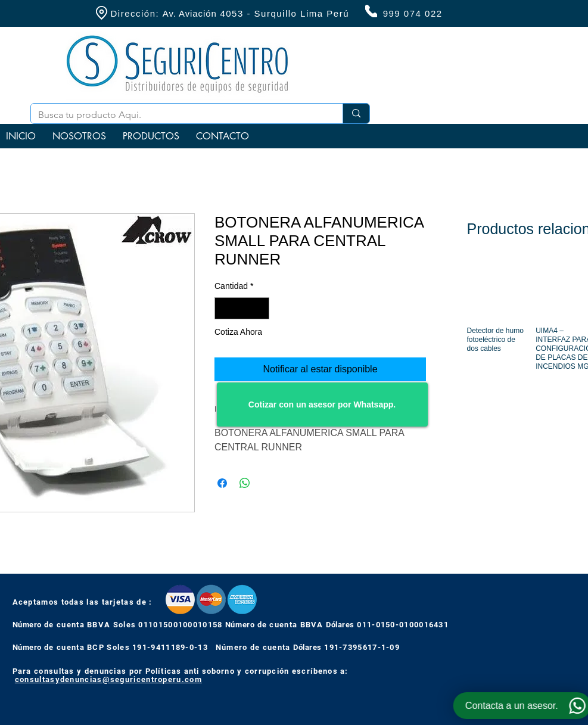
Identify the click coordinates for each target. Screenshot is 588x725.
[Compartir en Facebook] (222, 483)
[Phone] (371, 11)
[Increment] (260, 308)
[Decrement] (224, 308)
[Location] (102, 13)
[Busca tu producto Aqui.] (178, 115)
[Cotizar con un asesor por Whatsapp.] (322, 404)
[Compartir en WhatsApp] (245, 483)
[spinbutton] (242, 308)
